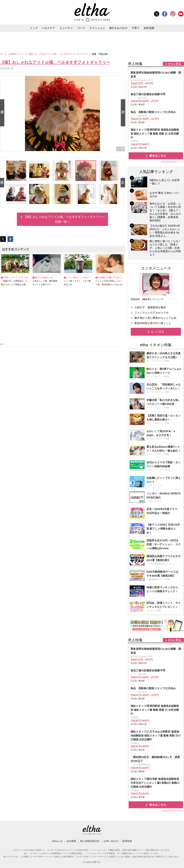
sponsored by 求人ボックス (173, 162)
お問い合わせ (111, 841)
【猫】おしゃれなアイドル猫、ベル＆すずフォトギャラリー (58, 54)
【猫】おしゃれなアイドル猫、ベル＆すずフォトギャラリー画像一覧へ (64, 219)
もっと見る (158, 332)
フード (81, 28)
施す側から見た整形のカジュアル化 (155, 318)
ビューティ (66, 28)
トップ (34, 28)
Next (124, 113)
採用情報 (127, 841)
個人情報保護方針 (90, 841)
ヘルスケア (48, 28)
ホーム (4, 54)
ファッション (97, 28)
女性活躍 (149, 28)
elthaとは (57, 841)
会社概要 (71, 841)
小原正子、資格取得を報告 (150, 307)
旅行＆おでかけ (118, 28)
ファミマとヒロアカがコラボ (151, 313)
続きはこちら (158, 156)
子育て (136, 28)
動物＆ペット (17, 54)
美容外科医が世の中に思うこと (153, 323)
